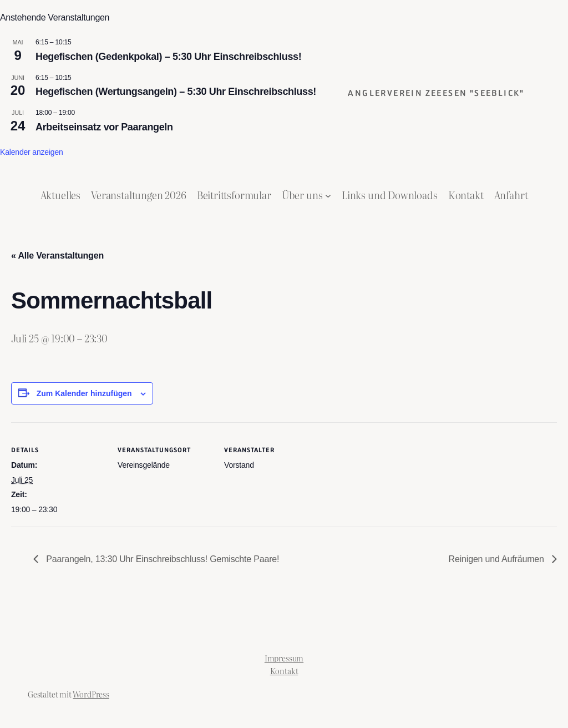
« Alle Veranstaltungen (57, 256)
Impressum (284, 658)
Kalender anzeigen (32, 152)
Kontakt (284, 671)
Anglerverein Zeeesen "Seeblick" (436, 93)
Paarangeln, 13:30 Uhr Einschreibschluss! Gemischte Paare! (161, 559)
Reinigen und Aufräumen (498, 559)
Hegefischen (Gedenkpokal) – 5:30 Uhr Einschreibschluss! (168, 57)
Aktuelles (60, 195)
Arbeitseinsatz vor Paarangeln (104, 127)
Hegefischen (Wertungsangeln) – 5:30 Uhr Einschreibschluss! (176, 92)
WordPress (91, 694)
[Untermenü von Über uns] (328, 195)
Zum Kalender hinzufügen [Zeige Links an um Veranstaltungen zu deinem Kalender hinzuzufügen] (84, 393)
